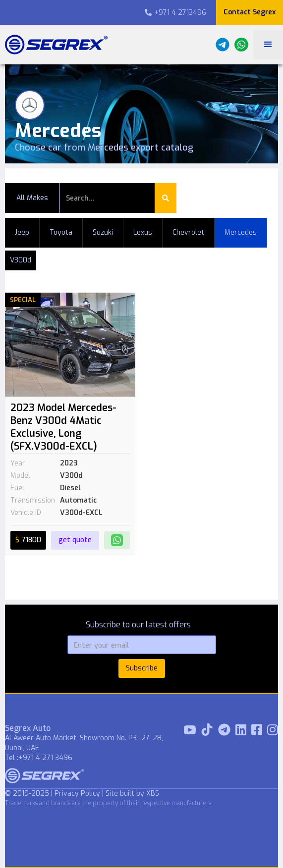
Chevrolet (188, 232)
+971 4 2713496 (175, 13)
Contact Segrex (250, 12)
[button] (268, 45)
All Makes (32, 198)
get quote (75, 540)
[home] (54, 45)
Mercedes (241, 232)
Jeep (22, 232)
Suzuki (103, 232)
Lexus (143, 232)
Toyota (61, 232)
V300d (21, 260)
